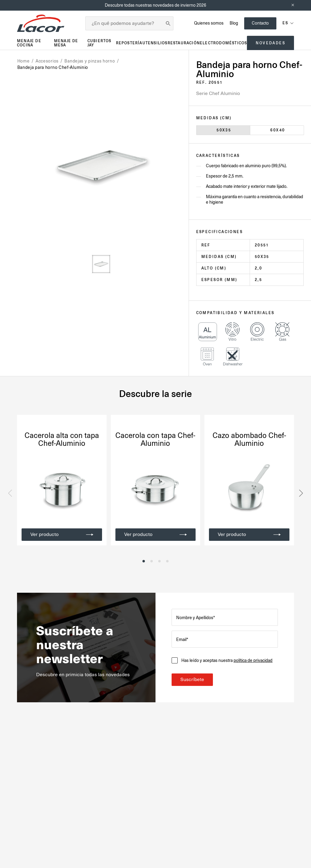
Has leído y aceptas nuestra (227, 660)
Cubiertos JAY (99, 43)
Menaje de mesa (66, 43)
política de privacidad (253, 660)
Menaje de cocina (29, 43)
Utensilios (155, 43)
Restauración (184, 43)
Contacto (260, 23)
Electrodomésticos (223, 43)
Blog (234, 23)
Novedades (270, 43)
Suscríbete (192, 680)
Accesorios (47, 61)
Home (24, 61)
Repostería (129, 43)
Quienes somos (209, 23)
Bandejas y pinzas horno (90, 61)
